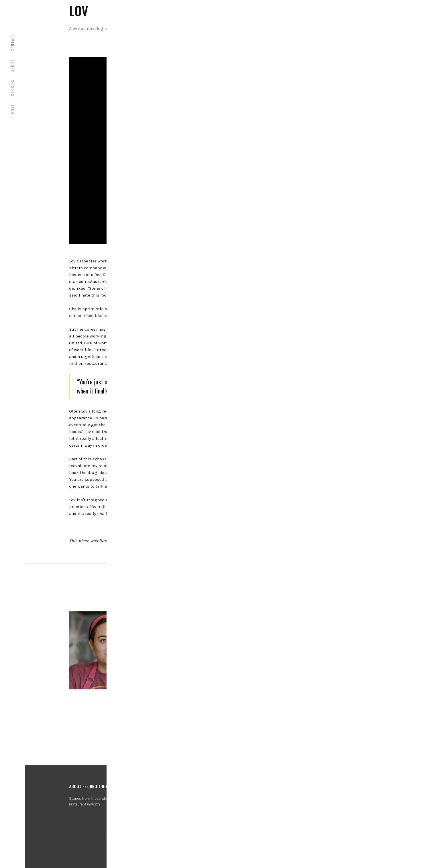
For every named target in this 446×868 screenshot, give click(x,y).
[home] (13, 13)
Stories (12, 88)
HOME (12, 109)
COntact (12, 42)
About (12, 65)
